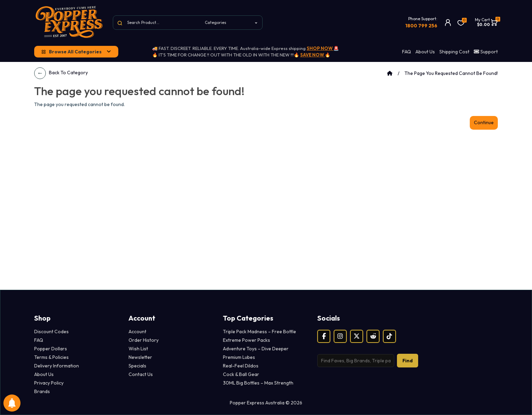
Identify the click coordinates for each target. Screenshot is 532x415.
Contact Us (141, 374)
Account (137, 332)
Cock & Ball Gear (241, 374)
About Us (425, 52)
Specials (137, 366)
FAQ (407, 52)
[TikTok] (389, 336)
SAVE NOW (312, 55)
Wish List (138, 349)
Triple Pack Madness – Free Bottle (260, 332)
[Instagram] (340, 336)
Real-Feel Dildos (241, 366)
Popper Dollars (51, 349)
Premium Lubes (239, 357)
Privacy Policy (49, 383)
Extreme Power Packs (247, 340)
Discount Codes (51, 332)
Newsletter (140, 357)
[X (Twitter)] (357, 336)
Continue (484, 122)
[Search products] (356, 361)
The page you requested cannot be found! (451, 73)
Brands (42, 391)
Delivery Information (57, 366)
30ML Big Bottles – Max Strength (258, 383)
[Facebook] (324, 336)
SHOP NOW (320, 48)
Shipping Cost (454, 52)
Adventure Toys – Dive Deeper (256, 349)
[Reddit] (373, 336)
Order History (144, 340)
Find (408, 361)
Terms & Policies (51, 357)
